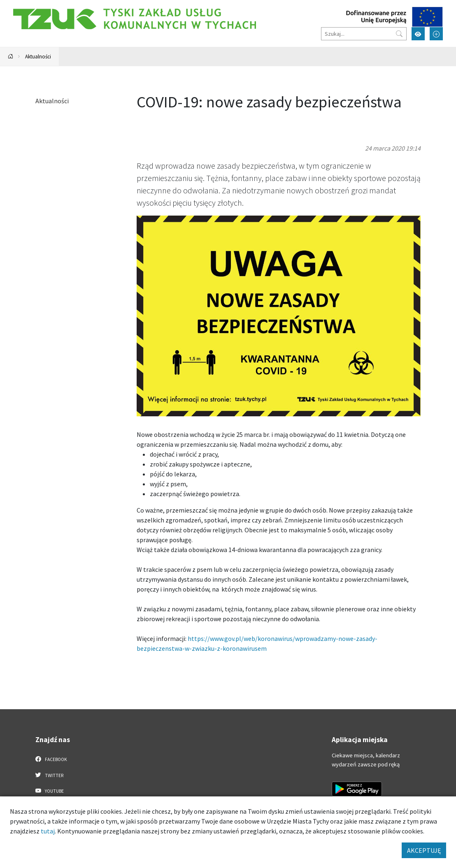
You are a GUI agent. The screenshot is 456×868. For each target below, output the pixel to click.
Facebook (51, 759)
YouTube (50, 791)
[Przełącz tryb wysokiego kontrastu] (418, 34)
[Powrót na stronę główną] (11, 57)
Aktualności (38, 56)
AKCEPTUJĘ (424, 850)
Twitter (49, 775)
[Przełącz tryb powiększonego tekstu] (436, 34)
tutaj (48, 831)
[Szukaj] (364, 34)
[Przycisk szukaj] (399, 34)
